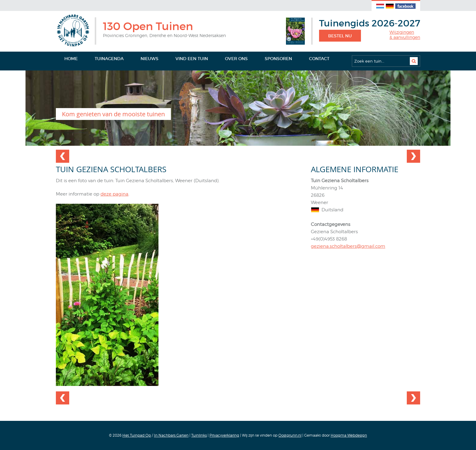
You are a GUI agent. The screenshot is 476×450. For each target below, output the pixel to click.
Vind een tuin (192, 59)
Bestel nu (340, 36)
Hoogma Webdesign (349, 435)
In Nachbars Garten (171, 435)
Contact (319, 59)
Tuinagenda (109, 59)
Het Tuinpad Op (137, 435)
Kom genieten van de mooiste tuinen (113, 114)
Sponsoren (278, 59)
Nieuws (150, 59)
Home (71, 59)
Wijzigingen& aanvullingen (405, 35)
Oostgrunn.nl (290, 435)
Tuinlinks (199, 435)
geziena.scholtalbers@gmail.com (348, 246)
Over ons (236, 59)
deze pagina (114, 194)
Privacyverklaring (224, 435)
